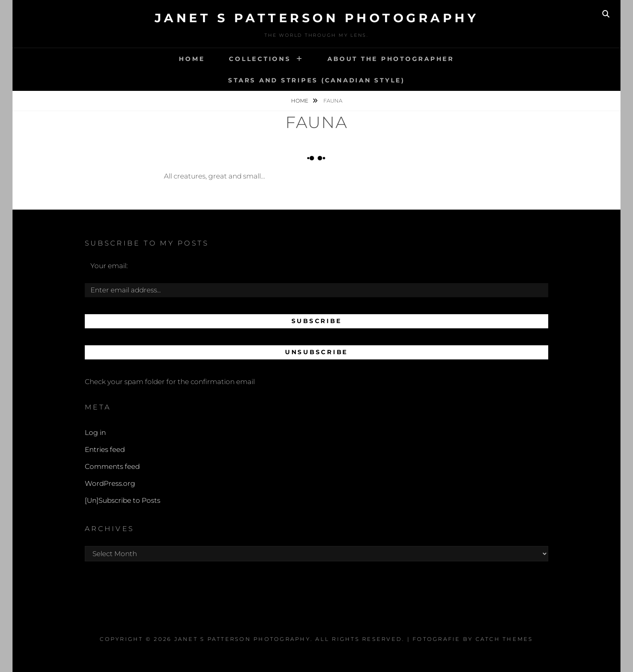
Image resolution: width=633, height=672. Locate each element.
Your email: (109, 266)
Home (192, 59)
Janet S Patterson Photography (317, 18)
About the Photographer (391, 59)
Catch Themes (504, 639)
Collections (260, 59)
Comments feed (112, 466)
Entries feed (105, 449)
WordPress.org (110, 483)
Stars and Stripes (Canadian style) (316, 80)
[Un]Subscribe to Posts (123, 500)
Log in (95, 433)
